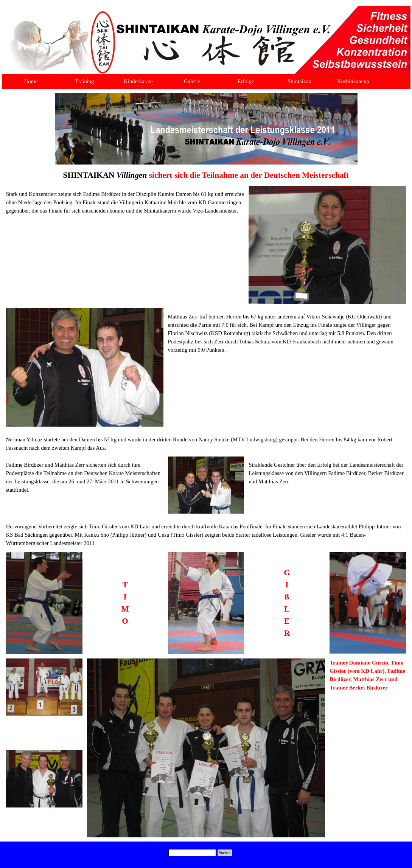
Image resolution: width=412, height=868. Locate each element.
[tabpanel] (206, 175)
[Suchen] (192, 853)
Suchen (225, 853)
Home (31, 81)
